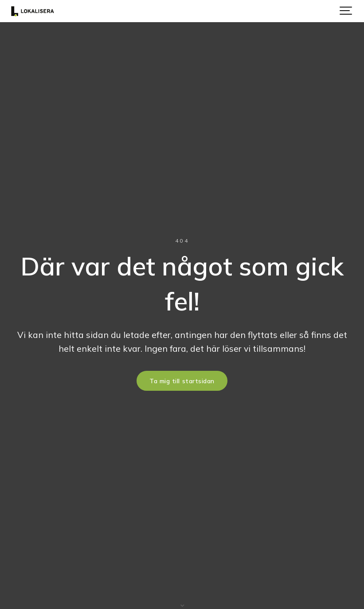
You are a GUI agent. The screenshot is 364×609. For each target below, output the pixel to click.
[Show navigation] (346, 11)
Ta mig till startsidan (182, 381)
